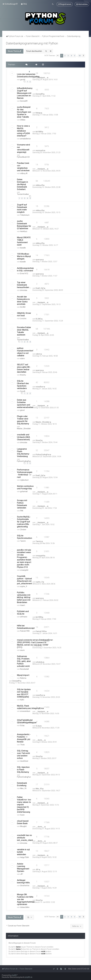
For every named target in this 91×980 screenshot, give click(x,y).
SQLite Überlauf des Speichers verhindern (23, 385)
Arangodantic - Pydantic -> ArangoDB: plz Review (24, 738)
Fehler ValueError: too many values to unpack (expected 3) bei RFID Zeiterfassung (24, 805)
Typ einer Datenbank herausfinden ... (24, 285)
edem (22, 358)
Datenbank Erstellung (22, 784)
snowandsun (25, 711)
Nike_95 (23, 788)
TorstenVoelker (23, 194)
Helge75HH (25, 857)
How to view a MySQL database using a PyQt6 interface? (23, 131)
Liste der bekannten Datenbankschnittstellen (28, 75)
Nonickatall (24, 669)
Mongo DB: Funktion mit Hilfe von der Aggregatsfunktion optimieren (26, 899)
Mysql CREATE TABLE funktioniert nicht (24, 241)
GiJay (22, 725)
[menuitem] (24, 4)
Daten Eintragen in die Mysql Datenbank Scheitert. (22, 184)
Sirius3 (38, 440)
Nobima (23, 678)
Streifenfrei (25, 886)
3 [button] (68, 56)
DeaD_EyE (40, 288)
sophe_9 (24, 586)
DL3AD (23, 307)
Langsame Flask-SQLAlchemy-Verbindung (23, 453)
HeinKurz (24, 231)
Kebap (38, 113)
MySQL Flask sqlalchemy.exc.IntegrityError (30, 707)
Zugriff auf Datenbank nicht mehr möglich (22, 208)
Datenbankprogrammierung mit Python (32, 43)
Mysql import (23, 675)
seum (22, 650)
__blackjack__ (41, 78)
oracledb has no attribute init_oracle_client (25, 838)
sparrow (39, 260)
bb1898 (39, 132)
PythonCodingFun (24, 461)
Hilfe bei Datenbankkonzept (26, 627)
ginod (22, 410)
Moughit (23, 826)
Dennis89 (24, 101)
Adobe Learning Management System (23, 867)
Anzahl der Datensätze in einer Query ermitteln (23, 300)
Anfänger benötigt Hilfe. (24, 881)
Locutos (23, 318)
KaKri (22, 700)
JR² (22, 874)
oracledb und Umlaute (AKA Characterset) (23, 437)
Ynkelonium (25, 215)
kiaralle (23, 248)
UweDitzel (24, 761)
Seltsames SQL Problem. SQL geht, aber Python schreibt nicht (24, 661)
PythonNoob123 (23, 157)
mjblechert (24, 480)
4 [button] (71, 56)
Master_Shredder (24, 429)
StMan (23, 120)
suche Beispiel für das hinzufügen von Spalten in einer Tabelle (24, 112)
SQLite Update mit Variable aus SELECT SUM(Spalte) (24, 693)
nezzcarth (40, 150)
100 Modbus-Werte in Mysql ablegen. (24, 256)
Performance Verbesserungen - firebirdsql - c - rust (25, 473)
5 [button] (75, 56)
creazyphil (24, 570)
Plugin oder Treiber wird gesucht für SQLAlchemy (23, 420)
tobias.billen (25, 907)
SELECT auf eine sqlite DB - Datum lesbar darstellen (24, 368)
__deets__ (40, 740)
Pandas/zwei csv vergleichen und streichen (23, 167)
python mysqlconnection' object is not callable (25, 352)
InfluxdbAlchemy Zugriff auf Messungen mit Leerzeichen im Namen (25, 93)
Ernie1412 (24, 274)
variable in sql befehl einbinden (23, 852)
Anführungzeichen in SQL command (25, 269)
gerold (23, 80)
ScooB (23, 391)
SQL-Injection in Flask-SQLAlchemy (23, 770)
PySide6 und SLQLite (23, 613)
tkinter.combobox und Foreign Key (25, 487)
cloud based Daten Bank (23, 822)
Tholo (22, 745)
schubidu (39, 662)
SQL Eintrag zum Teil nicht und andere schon (23, 754)
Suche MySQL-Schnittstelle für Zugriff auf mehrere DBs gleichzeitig (24, 522)
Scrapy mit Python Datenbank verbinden (22, 504)
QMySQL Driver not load (24, 314)
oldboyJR (24, 173)
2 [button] (65, 56)
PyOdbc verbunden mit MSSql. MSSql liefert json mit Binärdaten (24, 597)
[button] (58, 56)
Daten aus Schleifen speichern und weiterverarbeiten (25, 404)
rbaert (23, 605)
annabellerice (25, 139)
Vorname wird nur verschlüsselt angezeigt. (23, 148)
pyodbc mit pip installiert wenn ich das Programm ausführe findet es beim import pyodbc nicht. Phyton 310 (24, 558)
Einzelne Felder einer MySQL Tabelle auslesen (24, 331)
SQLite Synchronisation (25, 537)
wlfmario (24, 617)
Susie (22, 815)
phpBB (14, 975)
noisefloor (40, 387)
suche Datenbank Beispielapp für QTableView (24, 225)
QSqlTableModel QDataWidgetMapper (27, 721)
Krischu (23, 375)
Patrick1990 (25, 631)
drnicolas (24, 290)
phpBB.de (29, 977)
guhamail (24, 491)
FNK (22, 511)
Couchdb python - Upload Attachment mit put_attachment (24, 580)
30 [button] (80, 56)
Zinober (23, 530)
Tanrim (23, 541)
